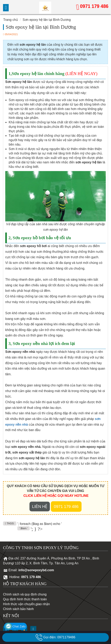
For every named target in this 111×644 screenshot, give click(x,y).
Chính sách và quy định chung (25, 594)
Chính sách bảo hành (18, 609)
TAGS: (10, 523)
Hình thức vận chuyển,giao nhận (26, 604)
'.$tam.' (24, 528)
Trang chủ (11, 20)
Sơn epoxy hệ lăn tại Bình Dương (47, 20)
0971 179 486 (94, 6)
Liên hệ (40, 507)
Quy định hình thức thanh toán (25, 599)
